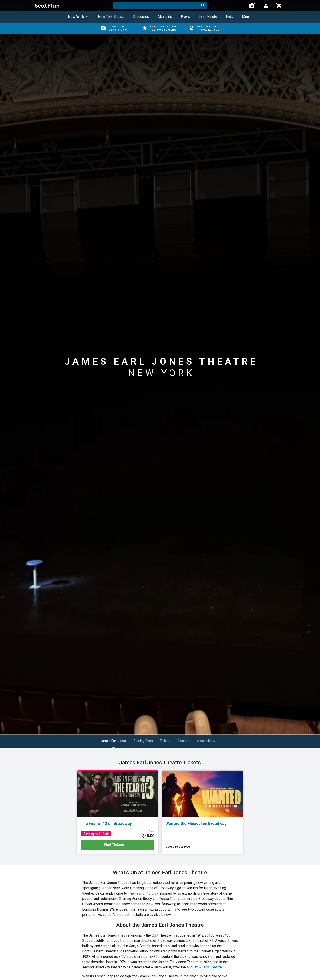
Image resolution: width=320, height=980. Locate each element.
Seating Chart (140, 741)
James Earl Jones (105, 741)
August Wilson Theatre (204, 967)
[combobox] (160, 6)
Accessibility (219, 741)
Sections (191, 741)
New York (79, 17)
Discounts (141, 17)
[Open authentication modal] (266, 6)
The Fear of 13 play (143, 893)
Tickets (167, 741)
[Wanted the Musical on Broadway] (202, 824)
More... (247, 17)
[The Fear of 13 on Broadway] (118, 824)
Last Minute (208, 17)
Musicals (165, 17)
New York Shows (111, 17)
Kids (230, 17)
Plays (185, 17)
